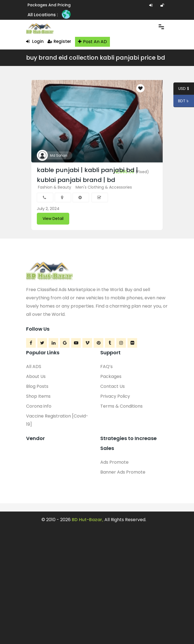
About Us (36, 376)
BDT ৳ (181, 102)
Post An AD (92, 42)
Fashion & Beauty (55, 187)
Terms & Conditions (121, 406)
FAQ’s (106, 367)
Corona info (39, 406)
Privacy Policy (115, 396)
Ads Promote (114, 462)
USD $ (184, 89)
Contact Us (113, 386)
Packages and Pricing (49, 5)
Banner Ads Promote (123, 472)
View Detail (53, 219)
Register (59, 41)
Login (35, 41)
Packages (111, 376)
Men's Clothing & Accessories (104, 187)
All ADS (34, 367)
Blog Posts (37, 386)
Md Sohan (59, 155)
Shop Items (38, 396)
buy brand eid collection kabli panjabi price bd (96, 58)
